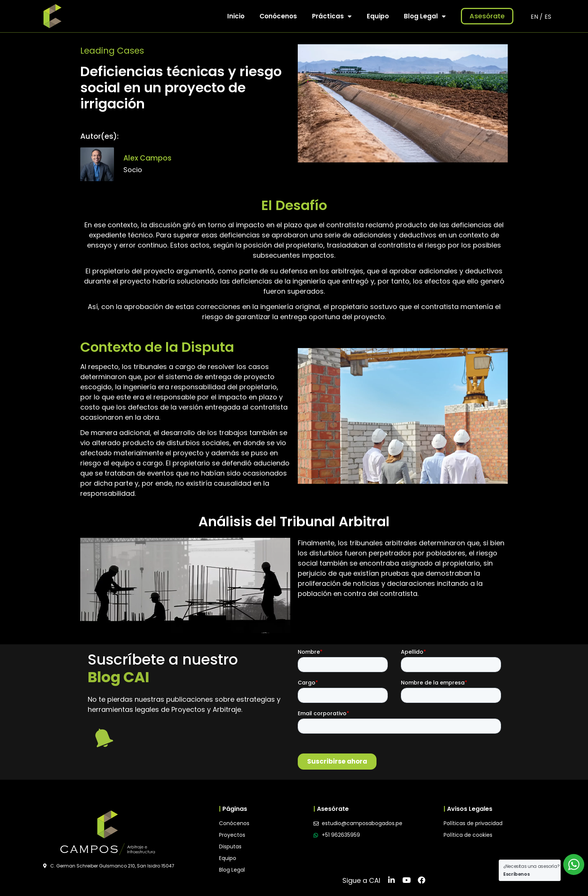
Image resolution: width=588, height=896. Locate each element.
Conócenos (278, 16)
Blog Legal (425, 16)
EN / (537, 17)
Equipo (378, 16)
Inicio (236, 16)
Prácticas (332, 16)
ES (548, 17)
